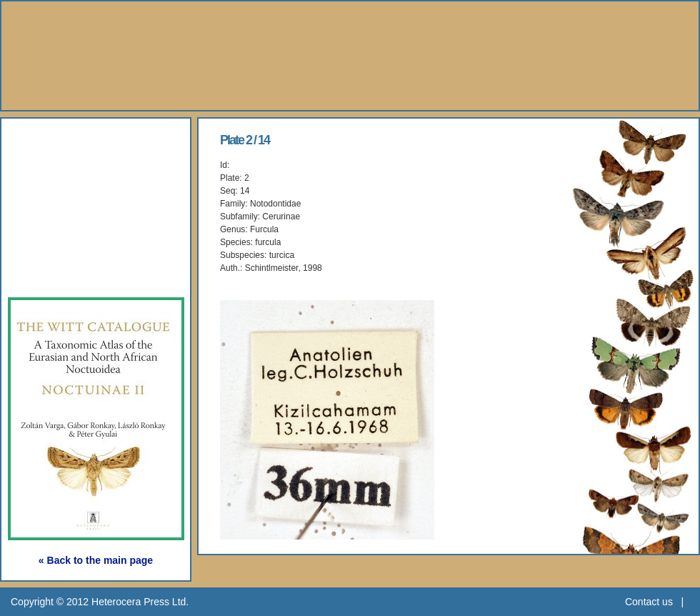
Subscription (69, 272)
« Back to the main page (96, 560)
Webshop (58, 239)
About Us (57, 140)
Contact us (649, 602)
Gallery (49, 206)
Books (46, 173)
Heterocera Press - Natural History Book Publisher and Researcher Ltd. (350, 56)
